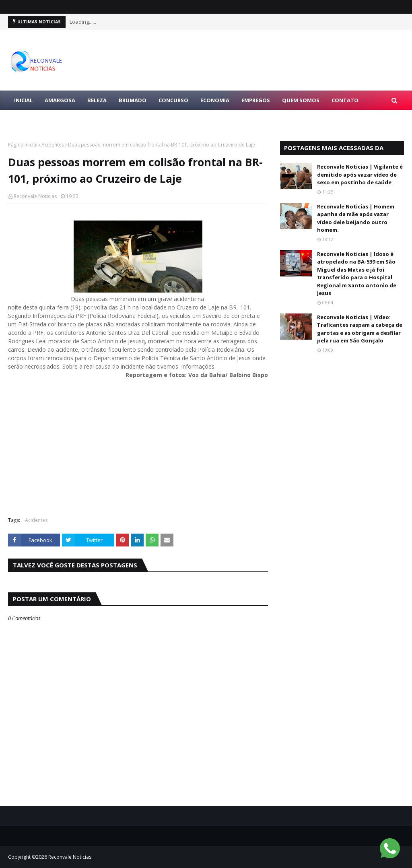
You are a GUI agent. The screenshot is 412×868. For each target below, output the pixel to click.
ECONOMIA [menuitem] (215, 100)
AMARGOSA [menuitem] (60, 100)
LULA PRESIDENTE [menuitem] (37, 120)
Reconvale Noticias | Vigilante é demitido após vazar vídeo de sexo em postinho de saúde (360, 174)
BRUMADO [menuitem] (133, 100)
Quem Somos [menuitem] (301, 100)
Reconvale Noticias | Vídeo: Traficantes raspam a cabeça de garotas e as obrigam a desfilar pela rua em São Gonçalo (360, 329)
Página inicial (23, 145)
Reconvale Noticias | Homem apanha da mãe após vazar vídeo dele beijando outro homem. (356, 218)
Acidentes (53, 145)
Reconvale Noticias (35, 196)
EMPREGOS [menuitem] (256, 100)
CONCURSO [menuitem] (173, 100)
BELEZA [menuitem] (97, 100)
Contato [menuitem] (345, 100)
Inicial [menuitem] (23, 100)
